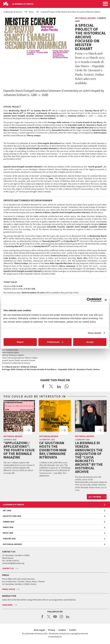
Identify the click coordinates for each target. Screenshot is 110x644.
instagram (61, 618)
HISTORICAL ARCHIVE (12, 544)
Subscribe (7, 605)
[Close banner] (106, 300)
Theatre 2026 (9, 539)
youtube (55, 618)
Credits (73, 630)
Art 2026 (7, 510)
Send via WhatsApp (67, 386)
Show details (95, 333)
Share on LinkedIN (59, 386)
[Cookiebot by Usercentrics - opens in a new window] (89, 300)
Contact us (8, 568)
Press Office (9, 589)
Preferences (55, 342)
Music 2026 (8, 533)
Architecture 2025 (12, 516)
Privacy (52, 630)
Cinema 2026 (8, 522)
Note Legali (39, 630)
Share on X (51, 386)
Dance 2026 (8, 527)
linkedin (68, 618)
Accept (90, 342)
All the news (95, 497)
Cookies (62, 630)
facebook (42, 618)
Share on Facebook (43, 386)
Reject (20, 342)
